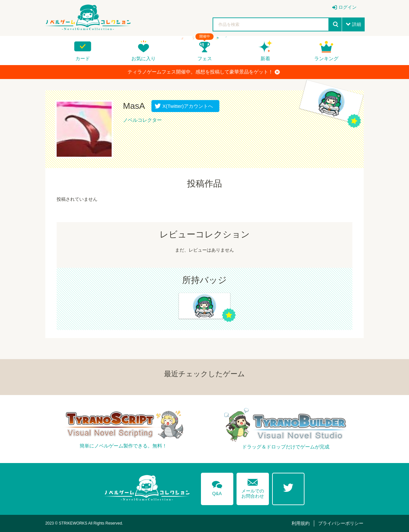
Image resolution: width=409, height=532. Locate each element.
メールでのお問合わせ (253, 487)
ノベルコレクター (142, 120)
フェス (205, 58)
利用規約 (301, 523)
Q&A (217, 487)
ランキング (326, 58)
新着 (265, 58)
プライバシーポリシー (341, 523)
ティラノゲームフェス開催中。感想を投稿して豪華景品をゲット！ (204, 72)
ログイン (348, 7)
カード (83, 58)
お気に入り (144, 58)
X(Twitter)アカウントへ (186, 106)
